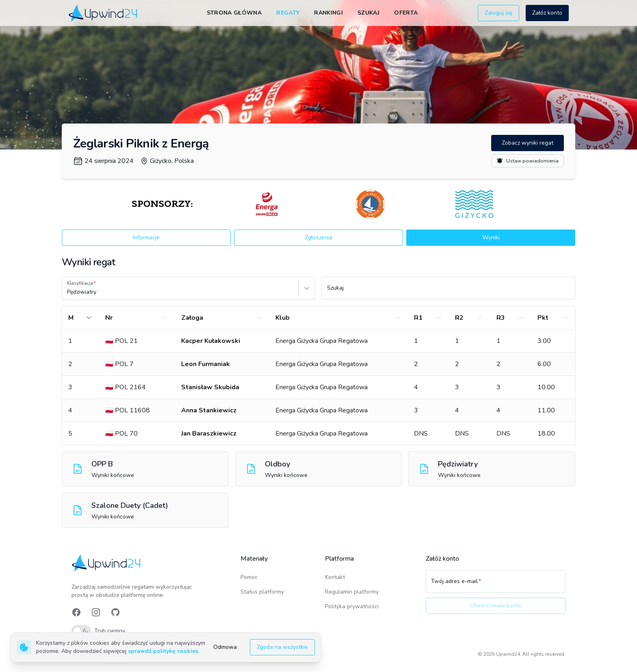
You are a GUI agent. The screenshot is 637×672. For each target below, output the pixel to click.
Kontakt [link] (335, 577)
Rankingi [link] (328, 13)
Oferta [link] (406, 13)
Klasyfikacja (80, 283)
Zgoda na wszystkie (282, 647)
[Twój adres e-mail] (496, 585)
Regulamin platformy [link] (352, 592)
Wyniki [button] (491, 237)
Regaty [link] (288, 13)
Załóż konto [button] (547, 13)
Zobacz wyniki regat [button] (528, 143)
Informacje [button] (146, 237)
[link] (104, 13)
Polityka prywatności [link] (352, 606)
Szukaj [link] (368, 13)
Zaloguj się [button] (498, 13)
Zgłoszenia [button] (318, 237)
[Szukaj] (448, 292)
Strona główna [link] (234, 13)
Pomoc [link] (249, 577)
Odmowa (225, 647)
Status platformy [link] (262, 592)
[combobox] (68, 292)
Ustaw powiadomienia (528, 161)
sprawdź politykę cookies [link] (163, 651)
